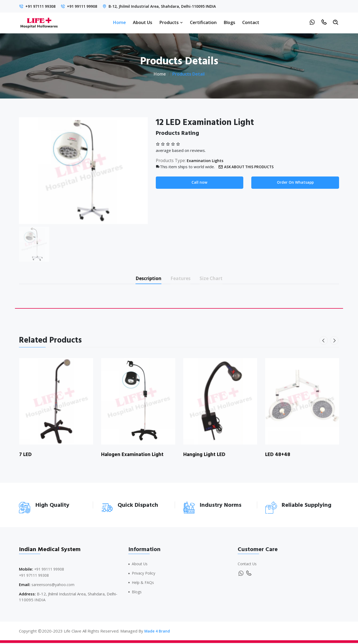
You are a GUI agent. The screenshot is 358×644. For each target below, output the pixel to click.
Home (119, 22)
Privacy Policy (144, 574)
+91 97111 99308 (42, 6)
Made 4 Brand (158, 632)
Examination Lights (206, 160)
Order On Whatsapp (295, 183)
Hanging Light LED (206, 456)
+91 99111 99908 (87, 6)
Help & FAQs (144, 584)
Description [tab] (144, 279)
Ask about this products (249, 167)
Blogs (229, 22)
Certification (203, 22)
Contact (251, 22)
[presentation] (324, 342)
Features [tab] (181, 279)
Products (171, 22)
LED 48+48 (279, 456)
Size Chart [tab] (216, 279)
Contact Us (248, 565)
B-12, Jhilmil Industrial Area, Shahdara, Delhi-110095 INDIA (171, 6)
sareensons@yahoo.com (54, 586)
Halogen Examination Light (134, 456)
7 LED (26, 456)
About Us (143, 22)
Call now (199, 183)
